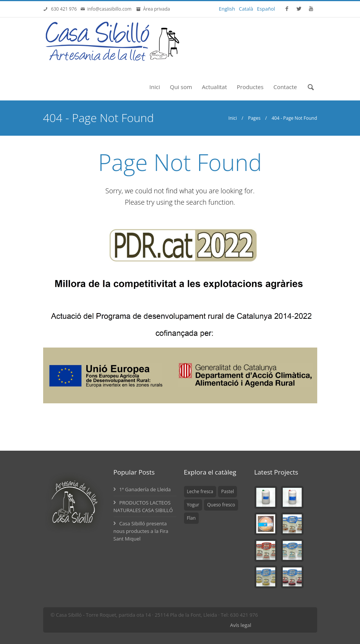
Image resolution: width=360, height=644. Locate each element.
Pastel (228, 491)
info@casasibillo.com (111, 9)
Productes (250, 87)
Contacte (285, 87)
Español (266, 9)
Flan (191, 518)
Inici (155, 87)
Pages (254, 118)
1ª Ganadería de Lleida (142, 489)
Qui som (181, 87)
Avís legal (241, 625)
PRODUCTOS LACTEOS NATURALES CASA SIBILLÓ (143, 506)
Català (246, 9)
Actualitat (214, 87)
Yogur (193, 505)
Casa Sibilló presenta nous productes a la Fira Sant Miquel (141, 531)
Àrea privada (155, 9)
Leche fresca (200, 491)
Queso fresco (221, 505)
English (227, 9)
